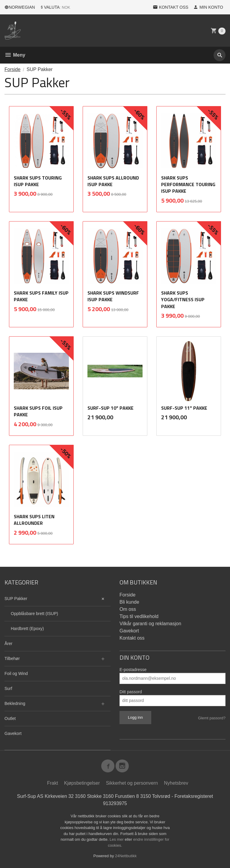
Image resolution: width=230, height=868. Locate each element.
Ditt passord (131, 692)
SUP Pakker (16, 599)
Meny (15, 55)
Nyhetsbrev (176, 783)
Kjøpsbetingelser (82, 783)
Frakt (52, 783)
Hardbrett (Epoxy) (27, 629)
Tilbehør (12, 658)
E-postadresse (133, 670)
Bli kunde (129, 602)
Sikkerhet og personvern (132, 783)
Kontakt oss (132, 638)
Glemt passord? (212, 718)
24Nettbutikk (126, 856)
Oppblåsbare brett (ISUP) (34, 614)
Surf (8, 688)
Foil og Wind (16, 673)
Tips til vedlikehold (139, 616)
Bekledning (15, 703)
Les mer (117, 840)
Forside (12, 69)
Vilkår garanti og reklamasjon (150, 624)
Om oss (128, 609)
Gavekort (13, 733)
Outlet (10, 718)
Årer (8, 644)
